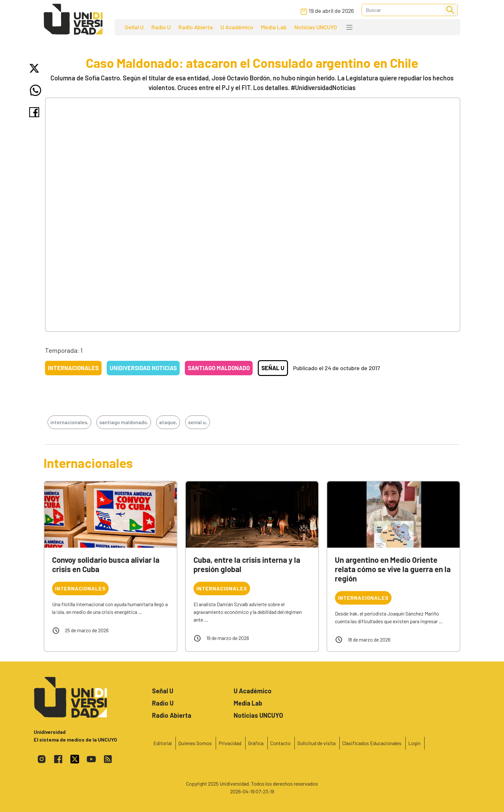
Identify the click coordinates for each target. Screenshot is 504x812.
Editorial (162, 743)
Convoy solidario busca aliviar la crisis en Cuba (106, 564)
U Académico (237, 27)
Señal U (134, 27)
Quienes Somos (195, 743)
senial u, (198, 422)
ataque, (168, 422)
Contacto (280, 743)
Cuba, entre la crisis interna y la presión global (247, 564)
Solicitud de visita (316, 743)
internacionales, (69, 422)
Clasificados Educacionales (372, 743)
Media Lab (274, 27)
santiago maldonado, (124, 422)
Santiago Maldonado (219, 368)
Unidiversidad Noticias (143, 368)
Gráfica (256, 743)
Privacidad (230, 743)
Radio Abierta (196, 27)
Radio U (161, 27)
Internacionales (73, 368)
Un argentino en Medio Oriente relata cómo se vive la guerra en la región (393, 569)
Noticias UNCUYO (316, 27)
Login (414, 743)
